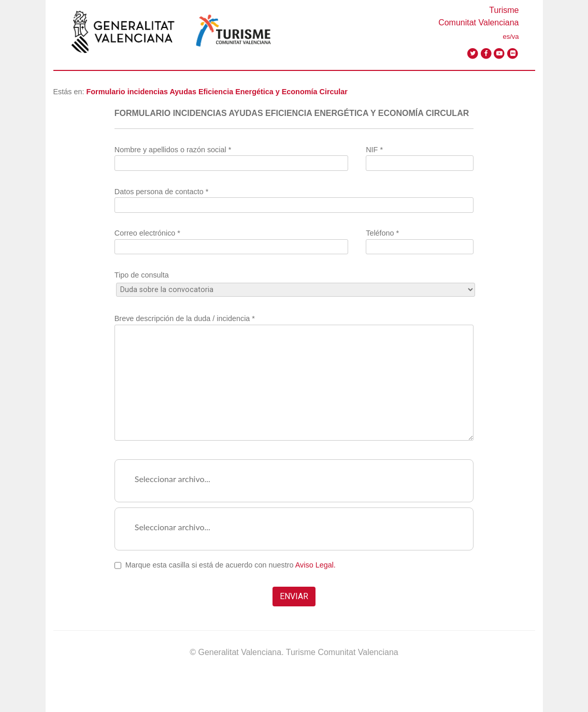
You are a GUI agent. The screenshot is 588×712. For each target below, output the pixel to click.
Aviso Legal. (315, 565)
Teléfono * (420, 240)
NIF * (420, 156)
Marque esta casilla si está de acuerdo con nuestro (231, 565)
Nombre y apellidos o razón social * (231, 156)
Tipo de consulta (294, 282)
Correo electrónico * (231, 240)
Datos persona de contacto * (294, 198)
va (515, 37)
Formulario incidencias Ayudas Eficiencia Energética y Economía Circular (217, 92)
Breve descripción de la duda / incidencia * (294, 378)
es (506, 37)
